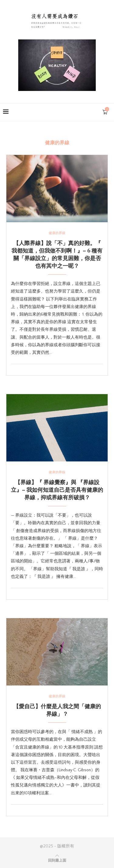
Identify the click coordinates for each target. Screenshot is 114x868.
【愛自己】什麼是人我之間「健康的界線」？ (57, 710)
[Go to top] (57, 860)
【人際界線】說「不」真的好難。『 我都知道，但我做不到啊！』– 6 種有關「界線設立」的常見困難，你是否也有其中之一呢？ (57, 254)
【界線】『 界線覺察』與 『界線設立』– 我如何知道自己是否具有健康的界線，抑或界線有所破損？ (57, 490)
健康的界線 (57, 233)
